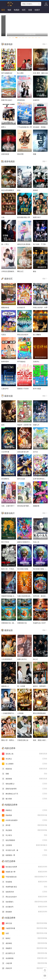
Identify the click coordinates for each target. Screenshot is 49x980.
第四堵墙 (24, 779)
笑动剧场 (24, 882)
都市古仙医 (21, 479)
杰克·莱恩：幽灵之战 (40, 73)
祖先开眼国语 (24, 840)
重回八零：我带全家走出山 (11, 740)
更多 (45, 44)
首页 (3, 10)
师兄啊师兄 (5, 479)
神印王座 (24, 923)
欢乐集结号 (21, 308)
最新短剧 (8, 630)
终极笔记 (24, 810)
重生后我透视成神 (39, 713)
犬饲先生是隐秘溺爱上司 (10, 271)
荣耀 (24, 774)
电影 (9, 10)
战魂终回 (36, 100)
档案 (35, 154)
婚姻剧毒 (36, 506)
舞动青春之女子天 (24, 794)
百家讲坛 (36, 362)
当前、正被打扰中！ (8, 506)
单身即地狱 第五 (24, 887)
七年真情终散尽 (7, 659)
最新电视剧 (10, 161)
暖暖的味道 (5, 308)
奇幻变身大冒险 (23, 569)
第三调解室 (37, 335)
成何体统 (24, 943)
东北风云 (24, 759)
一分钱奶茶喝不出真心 (9, 713)
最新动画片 (10, 513)
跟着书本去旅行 (7, 100)
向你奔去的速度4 (24, 820)
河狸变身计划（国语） (9, 623)
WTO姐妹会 (21, 362)
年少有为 (24, 835)
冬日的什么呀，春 (24, 850)
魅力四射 (24, 799)
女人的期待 (24, 764)
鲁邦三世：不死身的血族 (10, 569)
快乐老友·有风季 (24, 867)
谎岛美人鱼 (24, 754)
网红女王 (20, 271)
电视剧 (17, 10)
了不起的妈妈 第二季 (24, 127)
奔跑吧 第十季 (24, 872)
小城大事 (24, 963)
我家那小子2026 (23, 389)
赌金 (35, 271)
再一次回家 (21, 686)
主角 (3, 217)
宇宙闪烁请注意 (24, 877)
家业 (19, 190)
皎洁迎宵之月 (24, 953)
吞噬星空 (24, 948)
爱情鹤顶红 (21, 100)
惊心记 (35, 659)
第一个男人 (5, 244)
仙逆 (24, 933)
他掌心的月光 (22, 659)
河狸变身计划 (22, 623)
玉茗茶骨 (24, 845)
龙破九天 (36, 425)
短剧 (3, 15)
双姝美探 (24, 815)
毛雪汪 (4, 335)
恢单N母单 (5, 362)
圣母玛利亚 (5, 154)
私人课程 (20, 73)
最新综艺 (8, 279)
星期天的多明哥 (24, 789)
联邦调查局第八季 (24, 217)
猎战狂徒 (24, 769)
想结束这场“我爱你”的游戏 (26, 506)
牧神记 (24, 938)
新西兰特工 (37, 217)
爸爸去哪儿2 (24, 784)
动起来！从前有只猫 (24, 425)
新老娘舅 (24, 912)
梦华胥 (24, 825)
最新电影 (8, 44)
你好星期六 (24, 902)
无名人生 (36, 542)
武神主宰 (24, 968)
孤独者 (35, 190)
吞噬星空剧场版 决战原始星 (11, 596)
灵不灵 (35, 452)
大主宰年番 (5, 452)
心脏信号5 (5, 389)
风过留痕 (24, 830)
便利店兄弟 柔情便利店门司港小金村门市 (32, 244)
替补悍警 (20, 154)
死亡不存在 (5, 542)
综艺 (24, 10)
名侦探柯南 (24, 958)
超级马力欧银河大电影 (25, 542)
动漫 (30, 10)
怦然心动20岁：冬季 (40, 308)
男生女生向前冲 (23, 335)
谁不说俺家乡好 (7, 73)
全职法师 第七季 (23, 452)
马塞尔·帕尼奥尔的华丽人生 (27, 596)
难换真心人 (5, 686)
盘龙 (3, 425)
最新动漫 (8, 396)
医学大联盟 (37, 389)
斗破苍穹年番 (24, 928)
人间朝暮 (20, 713)
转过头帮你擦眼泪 (8, 190)
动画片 (37, 10)
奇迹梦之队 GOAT (39, 623)
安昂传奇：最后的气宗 (41, 596)
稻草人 (4, 127)
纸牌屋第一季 (24, 855)
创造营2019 (24, 892)
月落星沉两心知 (23, 740)
